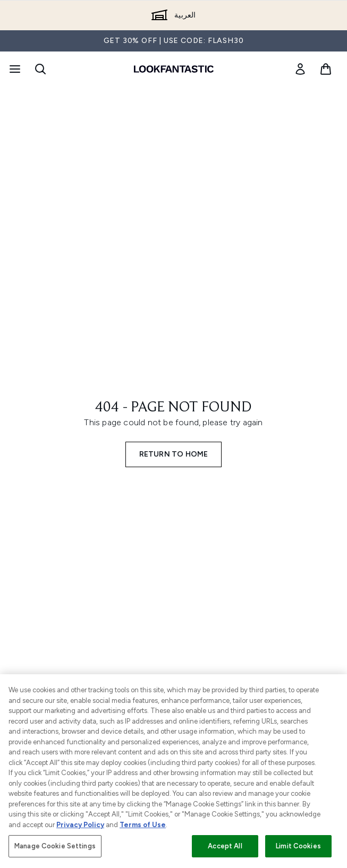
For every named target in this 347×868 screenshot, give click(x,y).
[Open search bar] (40, 69)
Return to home (174, 454)
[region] (173, 771)
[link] (300, 69)
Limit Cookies (298, 846)
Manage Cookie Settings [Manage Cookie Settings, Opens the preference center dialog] (55, 846)
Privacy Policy (80, 825)
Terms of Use (143, 825)
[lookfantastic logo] (174, 69)
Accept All (225, 846)
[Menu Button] (14, 69)
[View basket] (326, 69)
